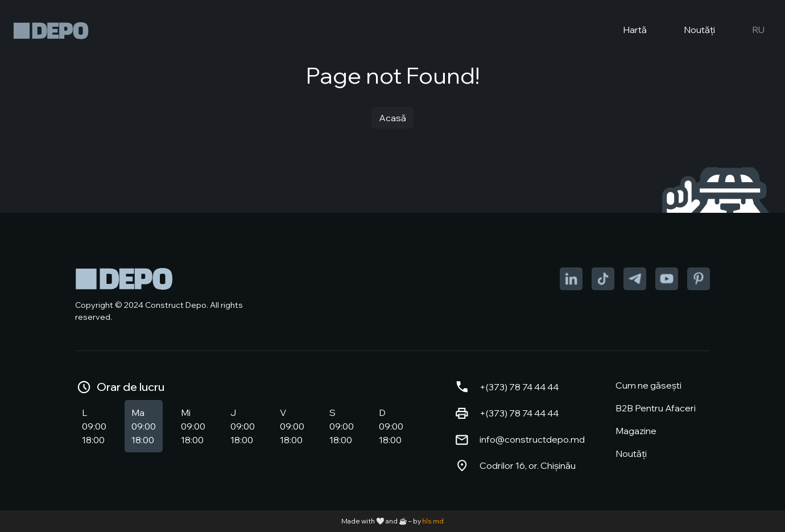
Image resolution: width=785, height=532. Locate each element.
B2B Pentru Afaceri (656, 408)
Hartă (625, 31)
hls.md (433, 521)
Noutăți (690, 31)
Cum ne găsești (648, 385)
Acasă (392, 118)
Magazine (636, 431)
